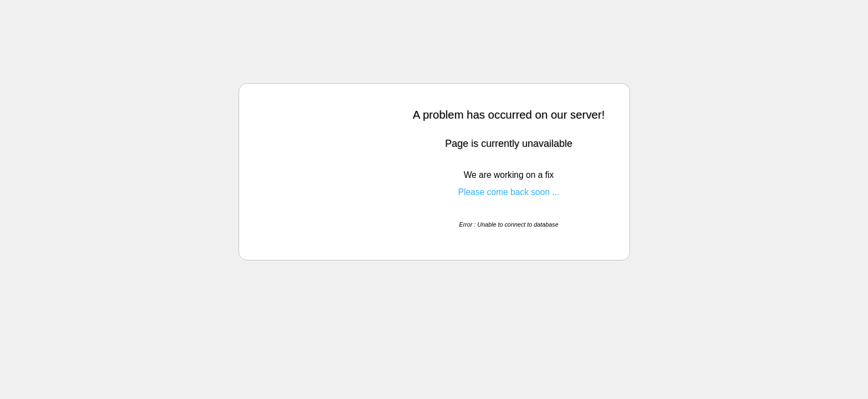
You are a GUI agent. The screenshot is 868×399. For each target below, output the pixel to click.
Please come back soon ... (509, 192)
